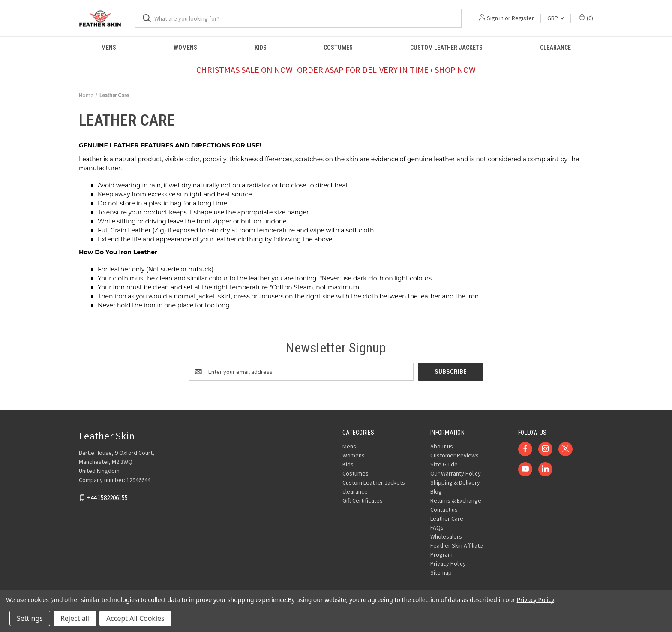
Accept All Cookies (135, 618)
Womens (185, 48)
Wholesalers (446, 536)
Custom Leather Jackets (446, 48)
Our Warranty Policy (456, 473)
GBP (556, 18)
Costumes (338, 48)
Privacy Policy (448, 563)
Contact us (444, 509)
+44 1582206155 (107, 498)
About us (442, 446)
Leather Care (447, 518)
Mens (109, 48)
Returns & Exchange (456, 500)
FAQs (437, 527)
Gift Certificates (363, 500)
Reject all (75, 618)
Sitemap (441, 572)
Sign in (495, 18)
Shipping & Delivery (455, 482)
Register (523, 18)
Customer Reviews (454, 455)
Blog (436, 491)
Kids (261, 48)
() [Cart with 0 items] (586, 18)
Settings (30, 618)
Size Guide (444, 464)
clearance (555, 48)
